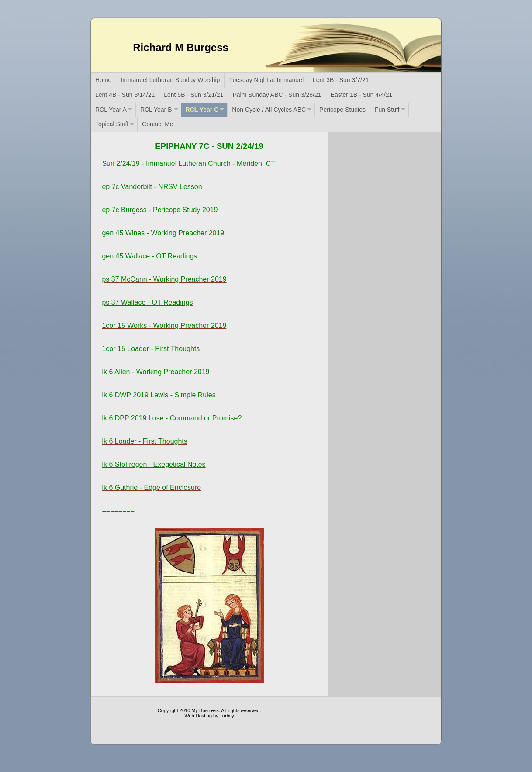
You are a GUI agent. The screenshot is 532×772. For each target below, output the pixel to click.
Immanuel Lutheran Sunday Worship (170, 80)
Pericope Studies (342, 110)
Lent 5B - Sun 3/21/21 (193, 95)
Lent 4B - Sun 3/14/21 (125, 95)
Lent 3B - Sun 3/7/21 (341, 80)
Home (103, 80)
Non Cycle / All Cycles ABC (269, 110)
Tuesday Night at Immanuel (266, 80)
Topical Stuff (112, 124)
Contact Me (158, 124)
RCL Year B (156, 110)
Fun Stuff (387, 110)
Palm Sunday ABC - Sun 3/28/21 (277, 95)
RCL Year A (111, 110)
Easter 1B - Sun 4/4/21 (362, 95)
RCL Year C (202, 110)
